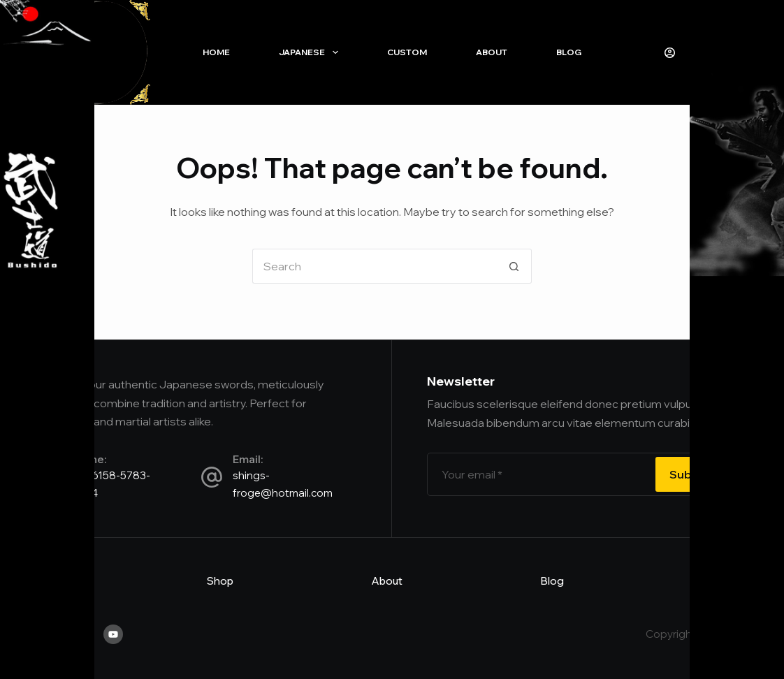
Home (216, 52)
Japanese (311, 52)
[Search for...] (375, 266)
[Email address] (540, 474)
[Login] (670, 53)
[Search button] (514, 266)
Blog (569, 52)
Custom (407, 52)
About (492, 52)
